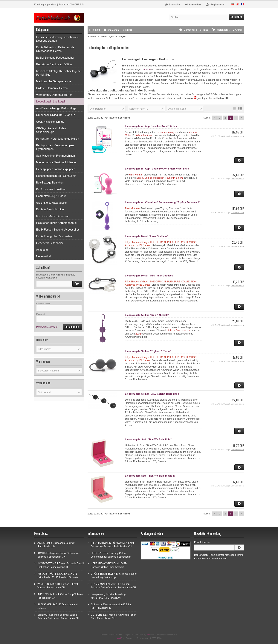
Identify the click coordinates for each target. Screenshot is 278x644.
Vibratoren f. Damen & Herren (54, 95)
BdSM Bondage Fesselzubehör (55, 58)
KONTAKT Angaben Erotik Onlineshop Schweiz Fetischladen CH (57, 555)
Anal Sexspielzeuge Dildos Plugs (56, 108)
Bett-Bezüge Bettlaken (50, 182)
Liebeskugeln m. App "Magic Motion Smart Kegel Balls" (157, 169)
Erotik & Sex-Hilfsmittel (50, 209)
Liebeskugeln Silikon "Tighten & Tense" (148, 351)
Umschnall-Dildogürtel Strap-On (56, 115)
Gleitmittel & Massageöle (51, 203)
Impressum (112, 30)
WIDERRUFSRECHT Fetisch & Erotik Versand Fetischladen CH (56, 586)
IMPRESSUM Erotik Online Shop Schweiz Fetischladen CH (59, 596)
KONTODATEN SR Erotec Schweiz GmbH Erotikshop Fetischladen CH (59, 565)
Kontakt (95, 30)
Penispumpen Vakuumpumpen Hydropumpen (55, 147)
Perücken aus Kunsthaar (51, 189)
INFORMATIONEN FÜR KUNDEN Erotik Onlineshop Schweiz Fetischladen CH (111, 545)
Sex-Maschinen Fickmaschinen (55, 156)
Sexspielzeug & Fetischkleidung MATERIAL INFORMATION (107, 596)
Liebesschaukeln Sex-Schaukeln (56, 176)
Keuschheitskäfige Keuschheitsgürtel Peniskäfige (59, 73)
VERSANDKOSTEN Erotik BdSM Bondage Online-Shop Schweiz (107, 565)
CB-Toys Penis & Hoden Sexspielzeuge (51, 130)
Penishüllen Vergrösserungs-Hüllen (58, 139)
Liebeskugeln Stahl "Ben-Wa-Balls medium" (150, 476)
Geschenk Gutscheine (50, 243)
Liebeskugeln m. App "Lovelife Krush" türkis (151, 126)
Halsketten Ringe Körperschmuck (57, 223)
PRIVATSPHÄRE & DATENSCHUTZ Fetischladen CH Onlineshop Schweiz (56, 575)
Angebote (42, 250)
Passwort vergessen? (47, 327)
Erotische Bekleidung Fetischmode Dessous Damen (57, 39)
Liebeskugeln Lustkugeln (51, 101)
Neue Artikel (43, 256)
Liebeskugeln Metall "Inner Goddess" (147, 236)
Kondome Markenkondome (53, 216)
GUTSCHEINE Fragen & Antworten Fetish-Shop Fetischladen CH (112, 616)
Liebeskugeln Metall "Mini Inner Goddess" (149, 276)
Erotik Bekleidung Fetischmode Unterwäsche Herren (55, 49)
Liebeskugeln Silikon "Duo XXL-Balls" (147, 315)
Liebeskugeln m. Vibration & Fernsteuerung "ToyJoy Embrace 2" (162, 202)
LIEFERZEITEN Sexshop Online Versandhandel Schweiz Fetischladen (109, 555)
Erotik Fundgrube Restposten (54, 236)
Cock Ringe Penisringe (50, 122)
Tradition (146, 69)
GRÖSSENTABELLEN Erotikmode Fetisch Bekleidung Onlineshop (112, 575)
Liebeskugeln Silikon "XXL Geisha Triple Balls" (152, 394)
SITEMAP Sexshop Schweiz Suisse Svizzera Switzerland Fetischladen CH (57, 616)
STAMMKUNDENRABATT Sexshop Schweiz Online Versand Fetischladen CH (112, 586)
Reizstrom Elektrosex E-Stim (54, 64)
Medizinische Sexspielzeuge (54, 81)
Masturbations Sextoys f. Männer (56, 162)
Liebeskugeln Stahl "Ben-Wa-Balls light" (148, 440)
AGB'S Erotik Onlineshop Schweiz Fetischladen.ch (54, 545)
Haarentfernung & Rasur (51, 196)
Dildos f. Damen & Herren (52, 88)
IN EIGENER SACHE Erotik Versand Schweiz (56, 606)
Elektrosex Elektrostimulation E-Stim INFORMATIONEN (109, 606)
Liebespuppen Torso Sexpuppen (56, 169)
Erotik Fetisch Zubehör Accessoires (58, 230)
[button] (107, 109)
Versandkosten (237, 136)
